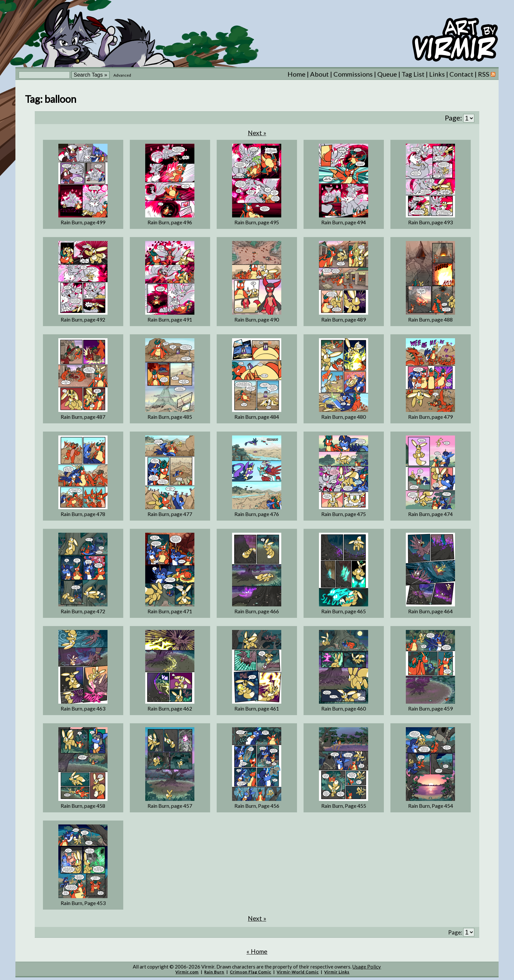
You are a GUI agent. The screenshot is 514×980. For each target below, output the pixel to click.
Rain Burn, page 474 (430, 514)
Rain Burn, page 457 (170, 806)
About (319, 74)
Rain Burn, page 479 (430, 417)
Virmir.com (187, 972)
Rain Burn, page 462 (170, 708)
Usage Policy (367, 967)
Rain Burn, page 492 (83, 319)
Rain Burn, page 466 (257, 611)
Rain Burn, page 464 (430, 611)
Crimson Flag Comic (250, 972)
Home (297, 74)
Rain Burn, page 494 (344, 222)
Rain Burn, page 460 (344, 708)
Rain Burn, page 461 (257, 708)
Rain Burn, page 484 (257, 417)
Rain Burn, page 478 (83, 514)
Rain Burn (214, 972)
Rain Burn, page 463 (83, 708)
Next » (257, 133)
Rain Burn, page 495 (257, 222)
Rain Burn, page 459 (430, 708)
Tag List (413, 74)
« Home (257, 951)
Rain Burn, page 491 (170, 319)
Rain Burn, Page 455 (344, 806)
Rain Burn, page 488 (430, 319)
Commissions (353, 74)
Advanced (122, 75)
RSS (487, 74)
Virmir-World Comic (298, 972)
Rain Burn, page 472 (83, 611)
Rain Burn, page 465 (344, 611)
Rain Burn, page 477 (170, 514)
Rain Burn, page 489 (344, 319)
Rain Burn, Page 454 (431, 806)
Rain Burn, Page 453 (83, 903)
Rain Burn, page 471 (170, 611)
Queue (387, 74)
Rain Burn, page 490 (257, 319)
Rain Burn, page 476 (257, 514)
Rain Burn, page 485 (170, 417)
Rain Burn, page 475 (344, 514)
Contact (461, 74)
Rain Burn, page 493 (430, 222)
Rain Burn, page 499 (83, 222)
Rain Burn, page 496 (170, 222)
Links (437, 74)
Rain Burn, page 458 (83, 806)
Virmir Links (337, 972)
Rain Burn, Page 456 (257, 806)
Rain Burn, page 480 (344, 417)
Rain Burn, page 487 (83, 417)
